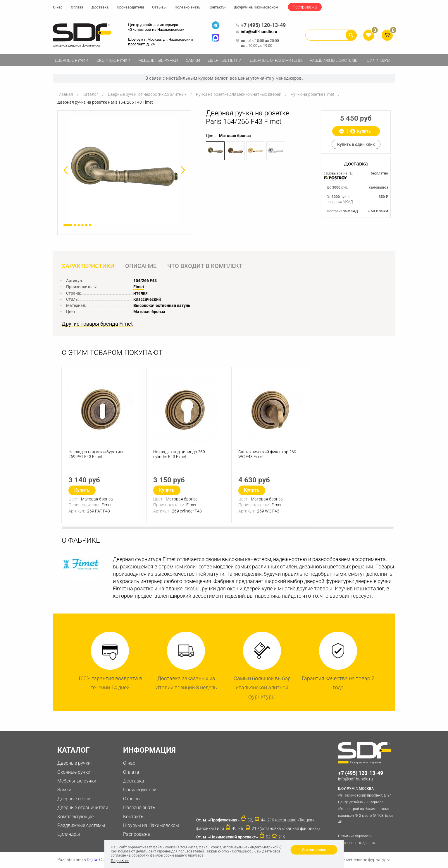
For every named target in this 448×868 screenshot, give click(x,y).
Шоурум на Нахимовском (256, 7)
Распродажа (305, 7)
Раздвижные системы (334, 60)
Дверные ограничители (276, 60)
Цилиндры (379, 60)
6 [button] (90, 225)
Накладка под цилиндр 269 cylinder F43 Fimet (179, 455)
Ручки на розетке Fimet (312, 94)
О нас (58, 7)
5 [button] (86, 225)
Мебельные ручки (158, 60)
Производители (130, 7)
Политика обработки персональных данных (356, 840)
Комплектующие (75, 817)
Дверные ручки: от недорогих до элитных (147, 94)
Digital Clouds (99, 860)
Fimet (139, 287)
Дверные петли (225, 60)
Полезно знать (187, 7)
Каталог (90, 94)
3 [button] (79, 225)
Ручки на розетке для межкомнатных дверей (239, 94)
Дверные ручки (71, 60)
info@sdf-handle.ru (256, 32)
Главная (65, 94)
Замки (193, 60)
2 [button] (75, 225)
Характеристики (88, 266)
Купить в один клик (356, 144)
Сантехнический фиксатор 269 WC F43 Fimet (268, 455)
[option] (124, 171)
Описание (141, 266)
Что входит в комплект (206, 266)
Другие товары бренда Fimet (97, 324)
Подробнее (120, 861)
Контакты (217, 7)
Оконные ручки (113, 60)
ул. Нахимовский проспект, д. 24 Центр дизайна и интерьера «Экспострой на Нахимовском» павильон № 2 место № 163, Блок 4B (367, 805)
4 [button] (82, 225)
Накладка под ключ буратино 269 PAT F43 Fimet (97, 455)
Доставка (100, 7)
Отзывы (159, 7)
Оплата (77, 7)
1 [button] (68, 225)
